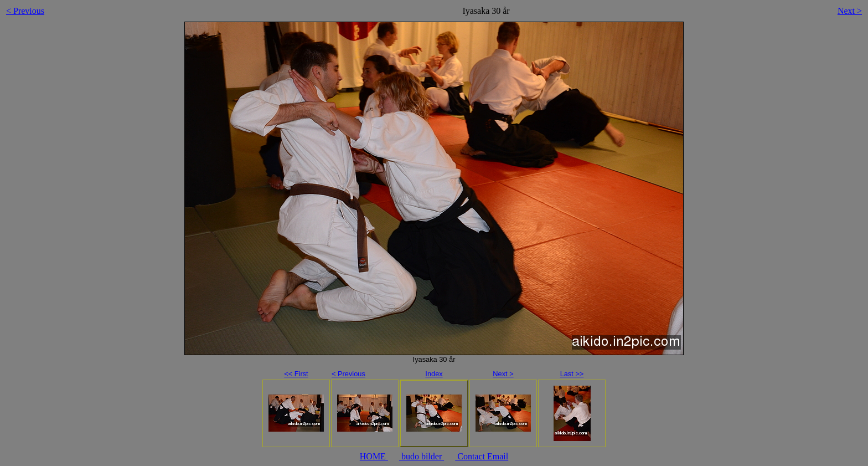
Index (434, 374)
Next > (850, 11)
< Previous (25, 11)
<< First (296, 374)
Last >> (572, 374)
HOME (374, 456)
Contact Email (482, 456)
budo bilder (422, 456)
